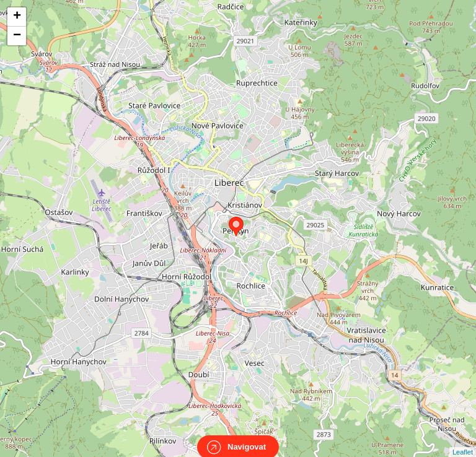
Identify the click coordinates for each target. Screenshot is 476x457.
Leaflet (463, 441)
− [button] (17, 36)
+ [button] (17, 17)
